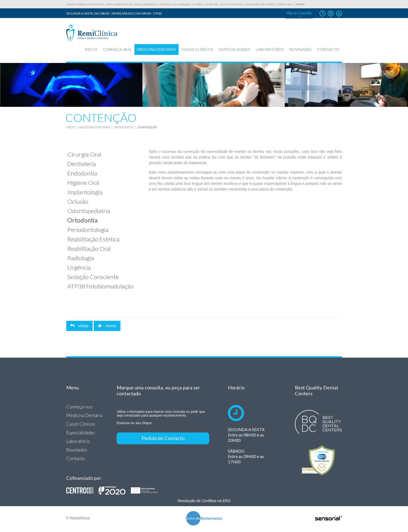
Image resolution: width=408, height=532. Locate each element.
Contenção (147, 127)
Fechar (300, 4)
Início (71, 127)
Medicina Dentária (95, 127)
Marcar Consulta (299, 13)
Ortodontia (124, 127)
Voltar (80, 326)
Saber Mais (286, 4)
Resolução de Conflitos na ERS (204, 501)
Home (107, 326)
